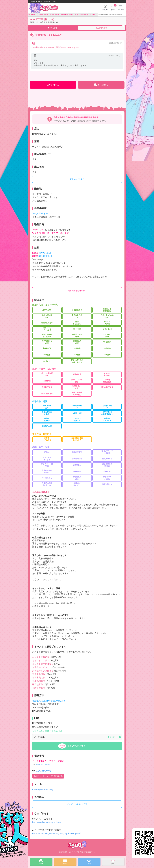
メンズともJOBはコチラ (77, 804)
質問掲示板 (110, 27)
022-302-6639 (43, 765)
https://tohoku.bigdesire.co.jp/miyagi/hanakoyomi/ (57, 833)
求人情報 (53, 28)
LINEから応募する (77, 746)
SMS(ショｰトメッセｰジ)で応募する (48, 776)
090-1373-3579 (44, 771)
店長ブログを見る (77, 179)
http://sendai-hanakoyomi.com (47, 822)
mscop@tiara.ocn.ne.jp (43, 790)
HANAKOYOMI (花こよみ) (44, 21)
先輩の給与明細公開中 (77, 291)
